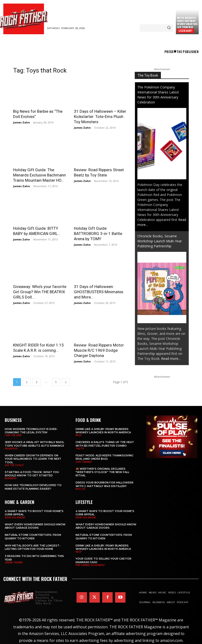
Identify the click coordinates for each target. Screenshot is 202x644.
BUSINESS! (11, 478)
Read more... (171, 359)
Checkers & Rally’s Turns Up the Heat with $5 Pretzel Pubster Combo (105, 444)
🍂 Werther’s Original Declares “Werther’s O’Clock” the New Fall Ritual (102, 472)
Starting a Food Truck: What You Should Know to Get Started (32, 474)
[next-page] (66, 382)
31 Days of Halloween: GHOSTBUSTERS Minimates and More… (99, 292)
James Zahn (22, 122)
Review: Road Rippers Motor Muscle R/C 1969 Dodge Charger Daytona (99, 350)
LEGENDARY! (186, 31)
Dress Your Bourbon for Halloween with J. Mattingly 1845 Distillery (104, 484)
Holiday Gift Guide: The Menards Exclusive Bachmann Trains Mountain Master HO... (39, 175)
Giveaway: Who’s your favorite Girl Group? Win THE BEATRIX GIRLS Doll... (40, 292)
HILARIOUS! (11, 449)
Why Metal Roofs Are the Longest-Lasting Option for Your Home (33, 547)
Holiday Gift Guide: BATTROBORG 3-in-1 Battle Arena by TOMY (98, 234)
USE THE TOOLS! (14, 465)
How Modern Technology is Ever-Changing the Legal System (31, 431)
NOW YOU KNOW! (15, 517)
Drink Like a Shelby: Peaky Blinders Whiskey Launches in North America (103, 431)
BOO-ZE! (81, 489)
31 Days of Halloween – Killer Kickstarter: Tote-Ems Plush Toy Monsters (100, 117)
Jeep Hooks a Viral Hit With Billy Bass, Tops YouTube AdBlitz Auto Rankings (35, 444)
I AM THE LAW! (13, 435)
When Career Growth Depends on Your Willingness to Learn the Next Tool (33, 459)
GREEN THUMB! (14, 562)
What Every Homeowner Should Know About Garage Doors (35, 526)
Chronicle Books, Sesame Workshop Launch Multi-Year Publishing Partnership (160, 241)
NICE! (79, 435)
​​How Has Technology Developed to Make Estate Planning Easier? (33, 487)
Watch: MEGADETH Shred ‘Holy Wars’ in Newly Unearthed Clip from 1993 (187, 22)
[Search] (169, 28)
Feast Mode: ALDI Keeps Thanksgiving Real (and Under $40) (104, 457)
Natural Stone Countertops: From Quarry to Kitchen (33, 537)
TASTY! (80, 449)
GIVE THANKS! (84, 462)
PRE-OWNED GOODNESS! (90, 565)
